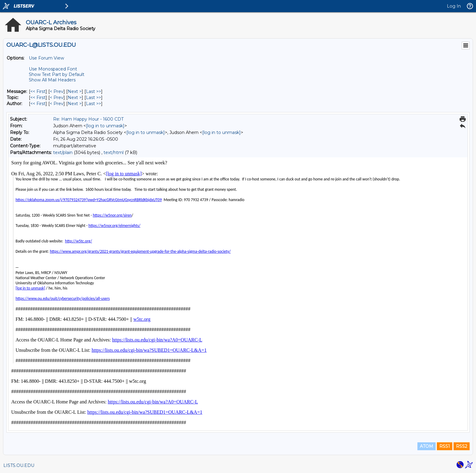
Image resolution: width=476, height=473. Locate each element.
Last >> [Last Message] (93, 91)
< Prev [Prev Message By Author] (57, 104)
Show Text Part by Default (57, 74)
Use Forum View (46, 58)
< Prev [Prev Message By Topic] (57, 98)
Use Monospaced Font (53, 69)
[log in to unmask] (105, 126)
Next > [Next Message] (75, 91)
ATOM (427, 446)
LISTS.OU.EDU (19, 465)
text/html (114, 153)
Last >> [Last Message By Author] (93, 104)
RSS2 (462, 446)
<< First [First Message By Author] (38, 104)
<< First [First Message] (38, 91)
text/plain (63, 153)
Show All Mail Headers (52, 80)
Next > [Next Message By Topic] (75, 98)
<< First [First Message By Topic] (38, 98)
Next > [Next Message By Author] (75, 104)
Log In (454, 6)
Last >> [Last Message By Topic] (93, 98)
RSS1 (445, 446)
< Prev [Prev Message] (57, 91)
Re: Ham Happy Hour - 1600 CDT (88, 119)
